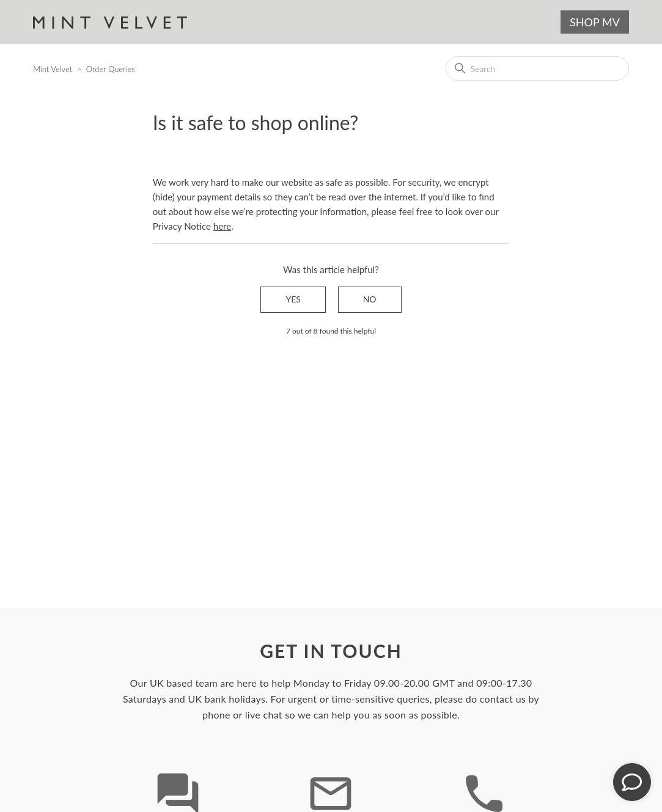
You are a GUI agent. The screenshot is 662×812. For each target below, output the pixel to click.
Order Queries (111, 69)
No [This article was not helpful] (370, 299)
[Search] (537, 68)
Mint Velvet (53, 69)
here (222, 226)
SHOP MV (595, 22)
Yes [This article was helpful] (293, 299)
